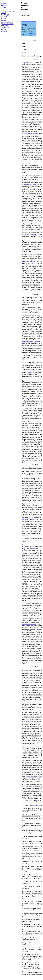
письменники (30, 284)
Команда (4, 4)
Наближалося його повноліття (31, 342)
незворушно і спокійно (29, 261)
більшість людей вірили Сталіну (32, 234)
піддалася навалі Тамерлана (30, 184)
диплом (4, 20)
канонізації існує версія (29, 519)
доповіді (4, 31)
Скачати (24, 24)
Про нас (4, 7)
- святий (30, 373)
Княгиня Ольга (28, 62)
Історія (3, 13)
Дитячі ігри (5, 27)
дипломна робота (7, 22)
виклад (3, 18)
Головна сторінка (8, 11)
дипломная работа (7, 24)
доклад (3, 29)
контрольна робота (33, 34)
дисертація (5, 26)
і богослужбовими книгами (30, 132)
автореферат (5, 15)
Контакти (4, 5)
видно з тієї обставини (29, 548)
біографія (4, 16)
